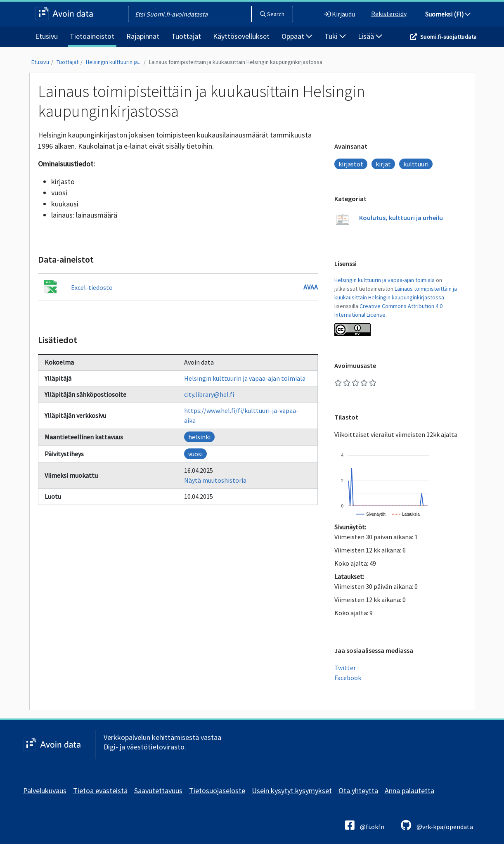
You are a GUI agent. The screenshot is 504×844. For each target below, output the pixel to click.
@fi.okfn (365, 825)
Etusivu (46, 36)
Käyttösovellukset (241, 36)
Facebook (348, 678)
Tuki (335, 36)
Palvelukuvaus (45, 791)
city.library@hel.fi (209, 394)
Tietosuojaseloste (217, 791)
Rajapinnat (143, 36)
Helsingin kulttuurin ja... (114, 62)
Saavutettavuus (158, 791)
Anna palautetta (409, 791)
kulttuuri (416, 164)
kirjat (383, 164)
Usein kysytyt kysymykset (292, 791)
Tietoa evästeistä (100, 791)
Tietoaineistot (92, 36)
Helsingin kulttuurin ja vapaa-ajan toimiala (245, 378)
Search (272, 14)
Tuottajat (186, 36)
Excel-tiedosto (92, 287)
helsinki (199, 437)
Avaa (311, 287)
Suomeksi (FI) (448, 14)
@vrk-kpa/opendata (437, 825)
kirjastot (351, 164)
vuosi (195, 454)
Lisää (370, 36)
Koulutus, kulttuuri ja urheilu (401, 218)
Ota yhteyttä (358, 791)
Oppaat (297, 36)
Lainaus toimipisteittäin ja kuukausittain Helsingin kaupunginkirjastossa (236, 62)
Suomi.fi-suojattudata (448, 37)
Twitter (345, 668)
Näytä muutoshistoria (215, 480)
